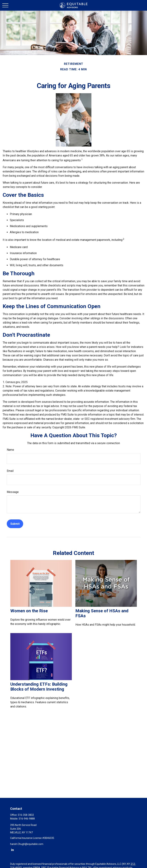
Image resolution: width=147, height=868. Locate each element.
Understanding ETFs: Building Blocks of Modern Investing (39, 687)
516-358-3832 (26, 815)
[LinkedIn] (13, 850)
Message (13, 492)
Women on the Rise (29, 611)
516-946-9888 (27, 819)
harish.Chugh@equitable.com (27, 844)
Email (10, 471)
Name (10, 450)
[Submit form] (15, 524)
